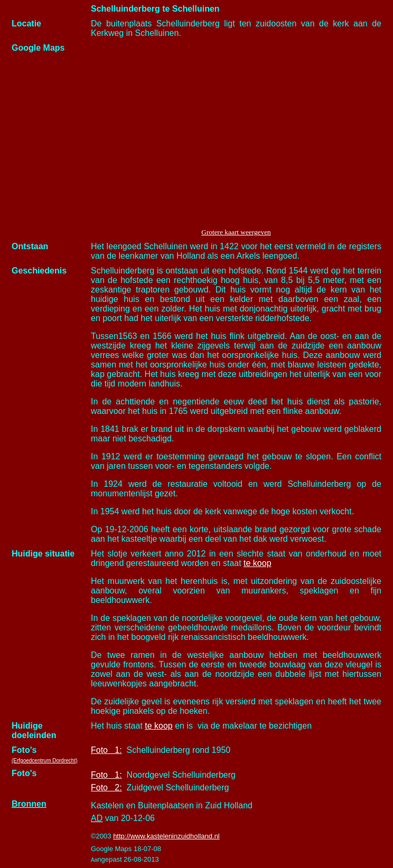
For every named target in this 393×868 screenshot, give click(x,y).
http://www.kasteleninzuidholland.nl (166, 836)
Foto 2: (106, 787)
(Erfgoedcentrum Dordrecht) (45, 761)
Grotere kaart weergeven (236, 232)
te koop (257, 563)
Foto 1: (106, 750)
